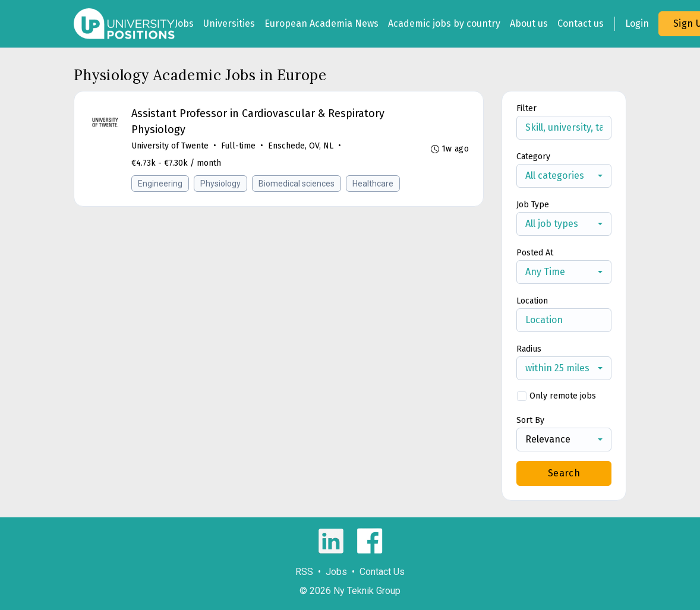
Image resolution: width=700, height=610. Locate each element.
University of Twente (170, 146)
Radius (529, 349)
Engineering (160, 184)
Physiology (220, 184)
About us (529, 23)
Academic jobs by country (444, 23)
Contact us (581, 23)
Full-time (238, 146)
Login (637, 23)
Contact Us (382, 572)
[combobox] (564, 176)
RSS (304, 572)
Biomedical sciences (297, 184)
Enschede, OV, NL (301, 146)
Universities (229, 23)
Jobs (184, 23)
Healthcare (373, 184)
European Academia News (321, 23)
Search (564, 473)
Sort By (530, 420)
